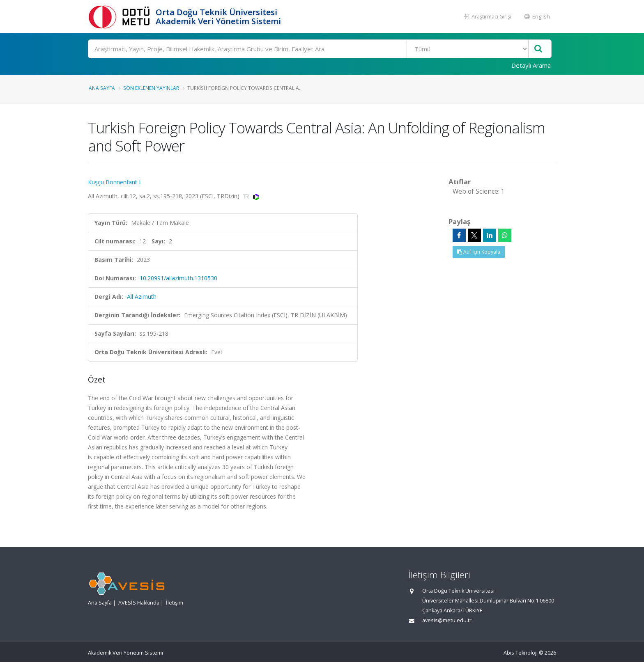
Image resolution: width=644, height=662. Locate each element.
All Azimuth (142, 297)
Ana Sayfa (102, 88)
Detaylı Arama (531, 65)
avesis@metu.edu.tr (447, 620)
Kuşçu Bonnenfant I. (115, 182)
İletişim (175, 603)
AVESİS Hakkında (139, 603)
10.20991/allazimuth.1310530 (178, 278)
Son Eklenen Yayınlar (151, 88)
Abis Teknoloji (521, 653)
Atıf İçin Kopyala (479, 252)
